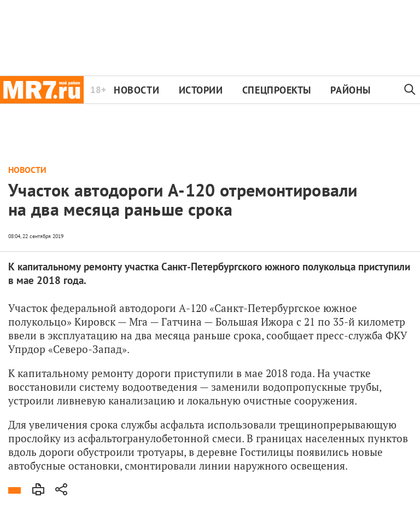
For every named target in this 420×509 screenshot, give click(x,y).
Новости (136, 90)
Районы (350, 90)
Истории (201, 90)
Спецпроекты (277, 90)
